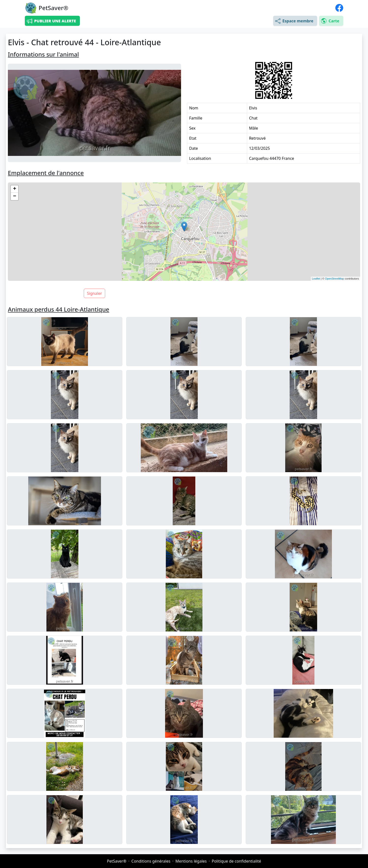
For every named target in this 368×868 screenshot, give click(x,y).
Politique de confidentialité (236, 861)
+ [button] (15, 189)
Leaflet (316, 279)
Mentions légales (191, 861)
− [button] (15, 196)
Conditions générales (151, 861)
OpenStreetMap (335, 279)
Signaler (94, 293)
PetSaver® (117, 861)
